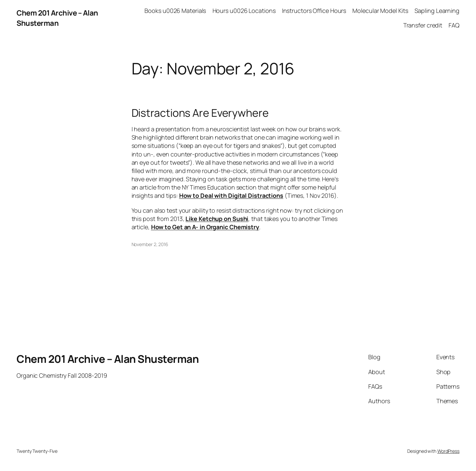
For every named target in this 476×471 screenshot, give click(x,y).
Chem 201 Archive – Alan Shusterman (57, 18)
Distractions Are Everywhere (200, 113)
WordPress (448, 451)
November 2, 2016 (150, 244)
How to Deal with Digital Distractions (231, 195)
